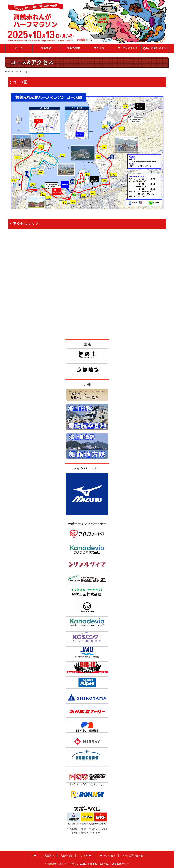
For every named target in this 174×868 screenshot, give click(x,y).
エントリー (85, 856)
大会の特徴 (66, 856)
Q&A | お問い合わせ (132, 856)
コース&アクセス (106, 856)
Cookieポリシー (120, 864)
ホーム (35, 856)
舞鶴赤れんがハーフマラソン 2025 (66, 864)
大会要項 (49, 856)
